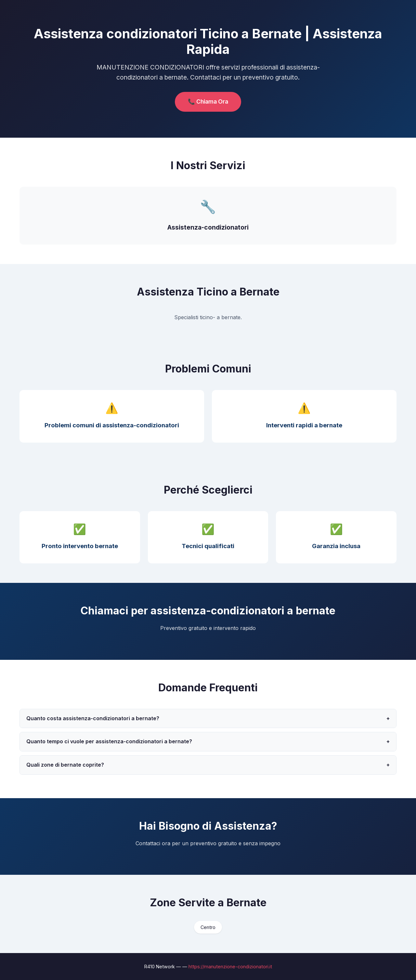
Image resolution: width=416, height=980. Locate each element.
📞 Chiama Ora (208, 101)
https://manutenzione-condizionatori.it (230, 967)
